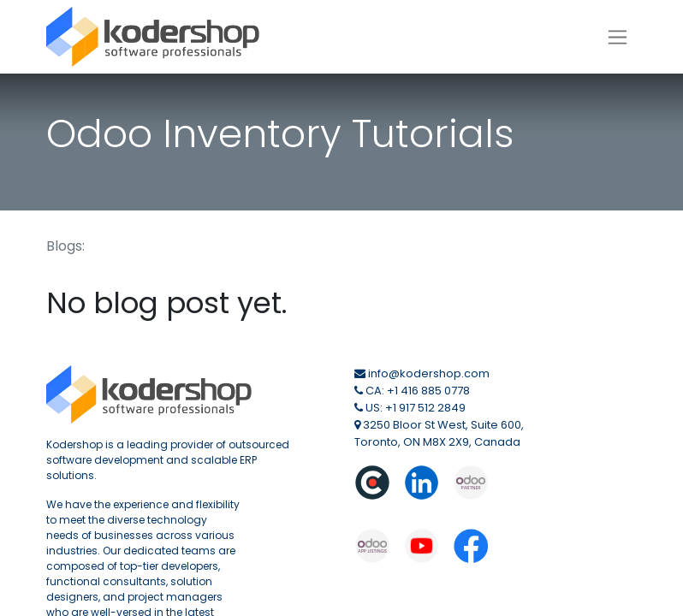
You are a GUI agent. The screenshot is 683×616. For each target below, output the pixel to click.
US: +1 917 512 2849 (416, 408)
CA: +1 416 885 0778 (418, 391)
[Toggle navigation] (618, 37)
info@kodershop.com (429, 373)
